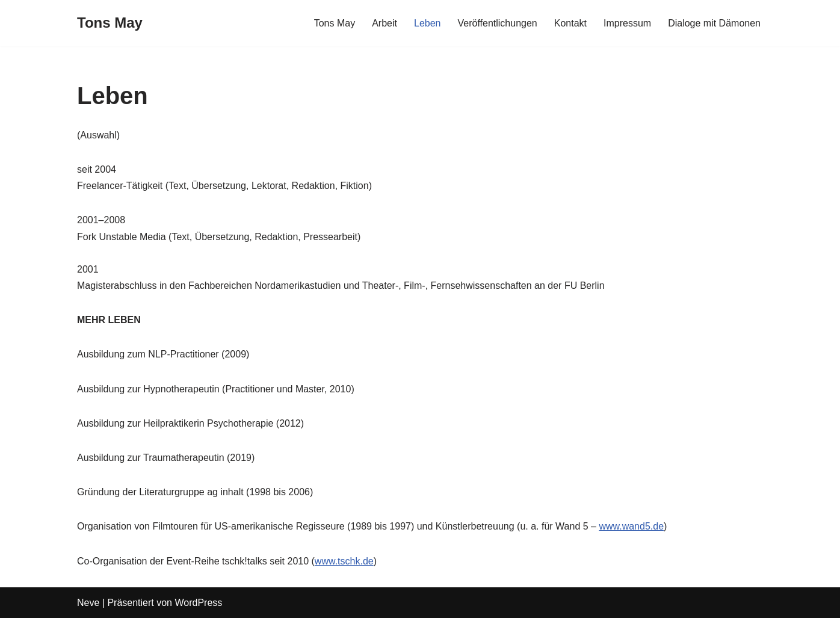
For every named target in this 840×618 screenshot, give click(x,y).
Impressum (627, 23)
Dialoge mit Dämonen (714, 23)
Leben (428, 23)
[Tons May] (110, 23)
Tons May (335, 23)
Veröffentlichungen (497, 23)
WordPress (198, 603)
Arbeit (384, 23)
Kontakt (570, 23)
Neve (88, 603)
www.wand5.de (631, 526)
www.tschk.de (344, 561)
